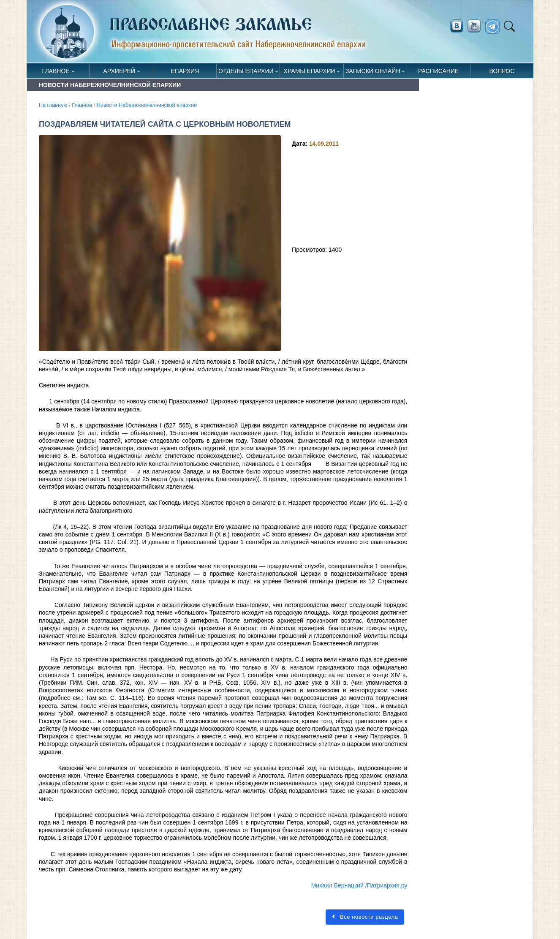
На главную (53, 105)
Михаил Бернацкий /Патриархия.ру (359, 885)
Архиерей (119, 71)
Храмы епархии (310, 71)
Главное (56, 71)
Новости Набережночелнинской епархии (147, 105)
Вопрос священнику (502, 73)
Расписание (438, 71)
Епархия (185, 71)
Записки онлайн (373, 71)
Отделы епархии (246, 71)
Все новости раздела (365, 917)
